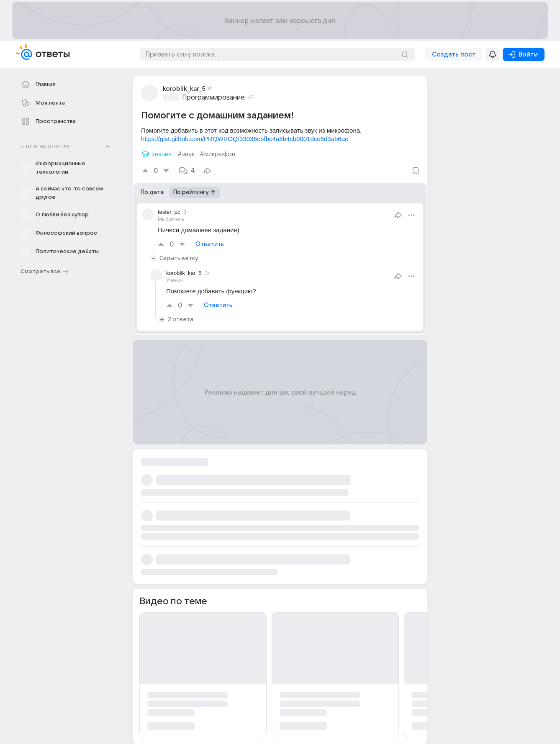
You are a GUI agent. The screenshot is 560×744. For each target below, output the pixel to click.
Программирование (213, 97)
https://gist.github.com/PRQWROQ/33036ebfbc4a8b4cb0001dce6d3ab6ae (245, 139)
